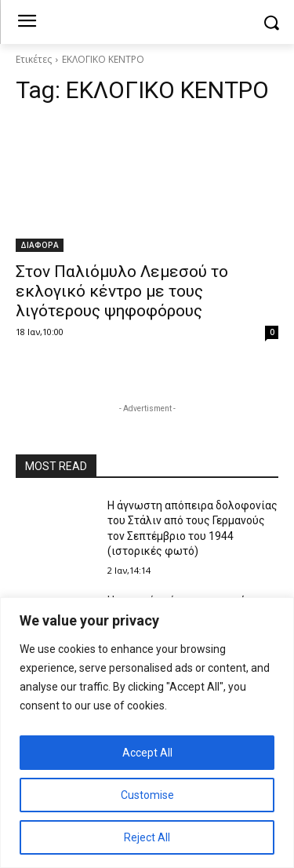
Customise (147, 795)
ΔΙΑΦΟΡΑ (40, 245)
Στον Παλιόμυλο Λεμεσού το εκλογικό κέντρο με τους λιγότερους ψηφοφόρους (122, 291)
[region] (147, 733)
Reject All (147, 837)
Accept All (147, 753)
